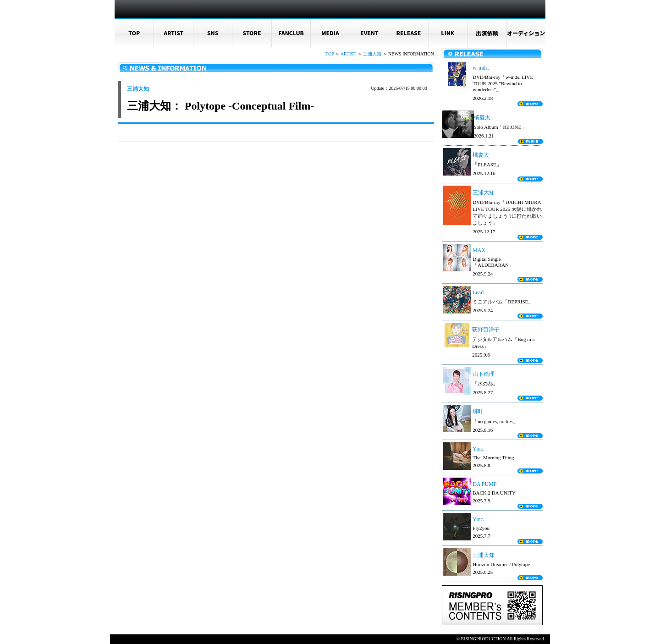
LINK (448, 33)
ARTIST (173, 33)
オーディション (526, 33)
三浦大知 (372, 54)
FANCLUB (291, 33)
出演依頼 (487, 33)
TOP (134, 33)
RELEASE (408, 33)
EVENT (369, 33)
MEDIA (330, 33)
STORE (252, 33)
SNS (213, 33)
